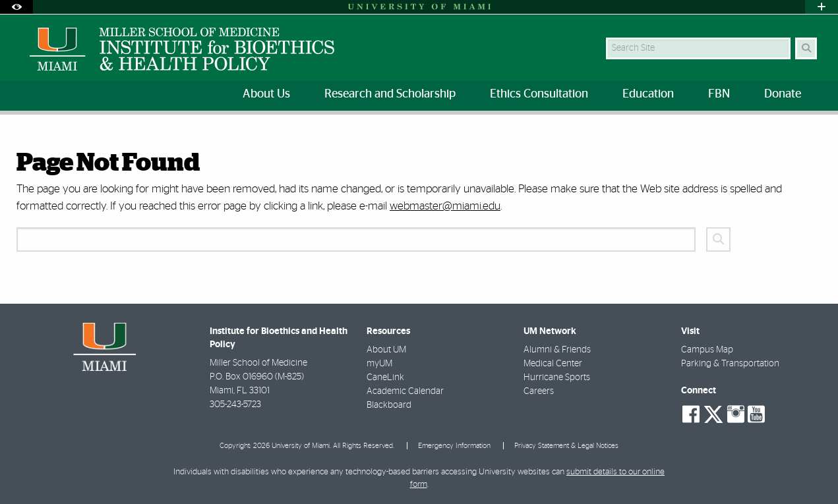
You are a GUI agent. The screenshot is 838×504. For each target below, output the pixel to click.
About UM (386, 350)
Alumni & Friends (557, 350)
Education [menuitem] (648, 94)
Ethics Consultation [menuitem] (539, 94)
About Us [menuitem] (266, 94)
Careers (539, 391)
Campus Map (707, 350)
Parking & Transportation (730, 364)
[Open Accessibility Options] (16, 7)
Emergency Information (454, 446)
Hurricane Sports (557, 378)
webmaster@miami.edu (445, 206)
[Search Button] (806, 48)
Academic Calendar (405, 391)
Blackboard (389, 405)
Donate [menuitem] (783, 94)
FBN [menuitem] (719, 94)
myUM (379, 364)
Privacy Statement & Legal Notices (566, 446)
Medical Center (553, 364)
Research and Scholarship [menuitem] (390, 94)
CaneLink (385, 378)
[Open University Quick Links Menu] (822, 7)
